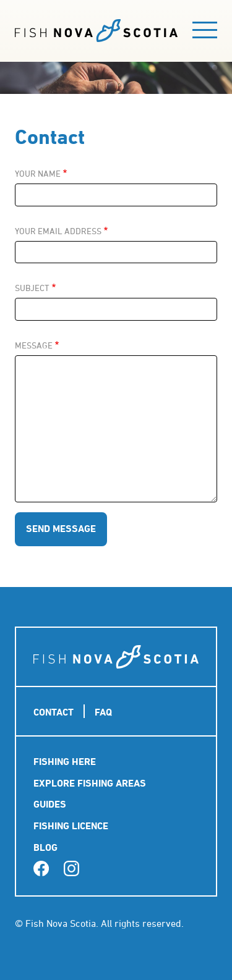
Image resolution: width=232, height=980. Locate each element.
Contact (54, 712)
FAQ (103, 712)
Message (34, 345)
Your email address (58, 231)
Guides (50, 804)
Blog (45, 847)
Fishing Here (65, 762)
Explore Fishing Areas (90, 783)
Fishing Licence (71, 826)
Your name (38, 174)
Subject (32, 288)
